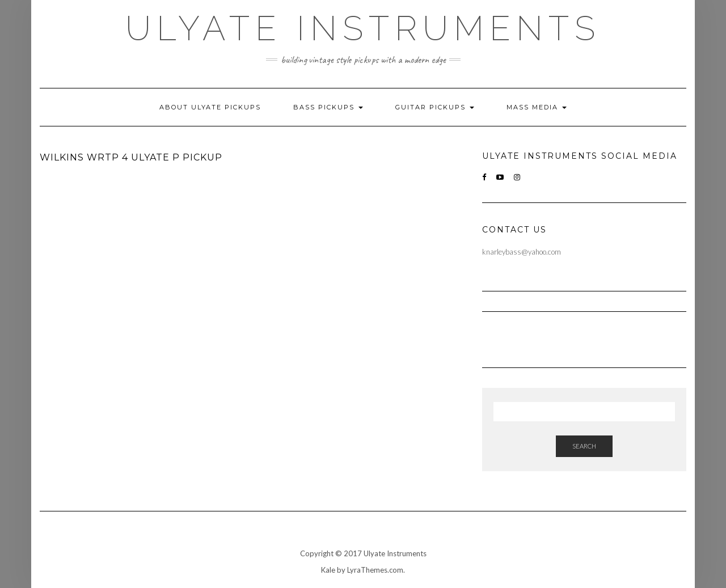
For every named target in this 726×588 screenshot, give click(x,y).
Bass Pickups (328, 107)
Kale (328, 570)
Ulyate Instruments (363, 28)
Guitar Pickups (435, 107)
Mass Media (537, 107)
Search (584, 446)
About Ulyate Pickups (210, 107)
